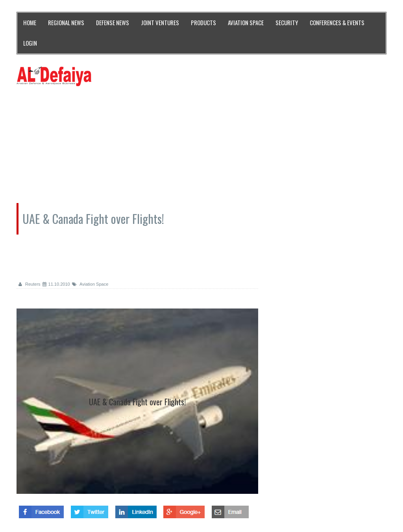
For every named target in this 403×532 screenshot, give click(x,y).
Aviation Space (90, 284)
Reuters (30, 284)
